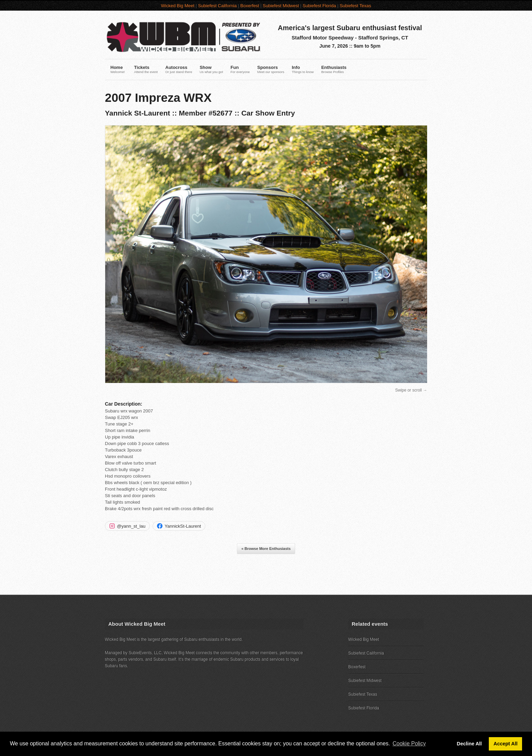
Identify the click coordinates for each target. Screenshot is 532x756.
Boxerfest (250, 6)
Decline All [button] (469, 744)
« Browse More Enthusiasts (266, 549)
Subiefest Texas (355, 6)
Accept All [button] (506, 744)
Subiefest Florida (319, 6)
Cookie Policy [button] (409, 743)
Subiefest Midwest (281, 6)
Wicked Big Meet (178, 6)
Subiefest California (217, 6)
